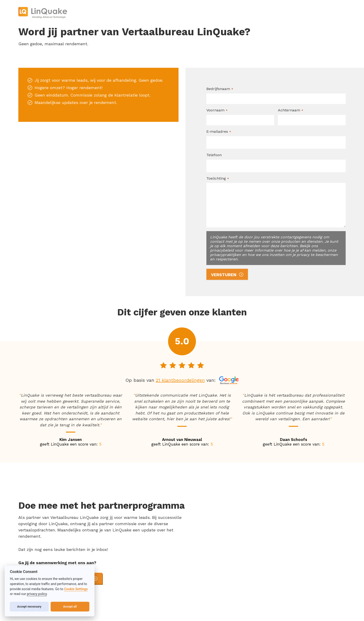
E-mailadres (219, 132)
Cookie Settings (76, 589)
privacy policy (37, 594)
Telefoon (214, 155)
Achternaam (291, 110)
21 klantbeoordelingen (180, 380)
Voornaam (217, 110)
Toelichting (218, 178)
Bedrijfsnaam (220, 89)
